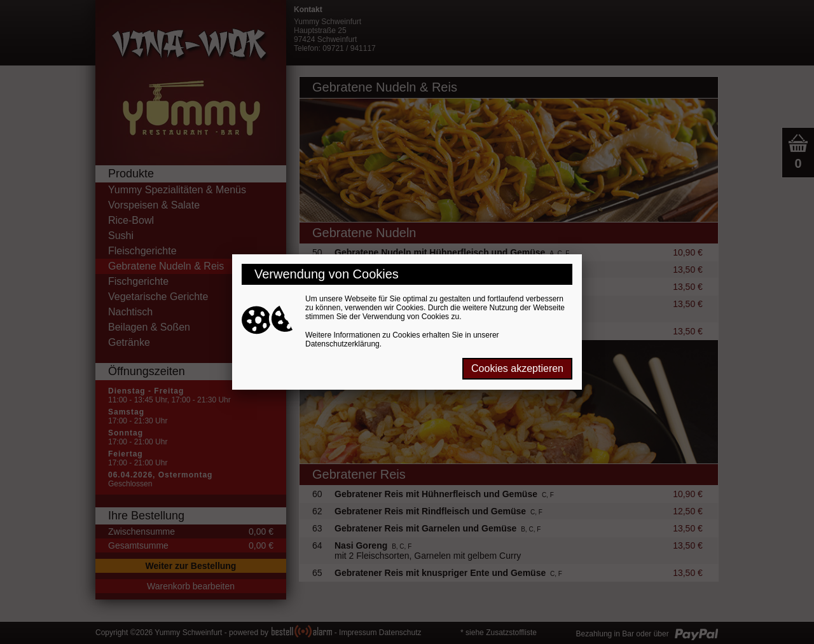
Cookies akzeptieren (517, 368)
